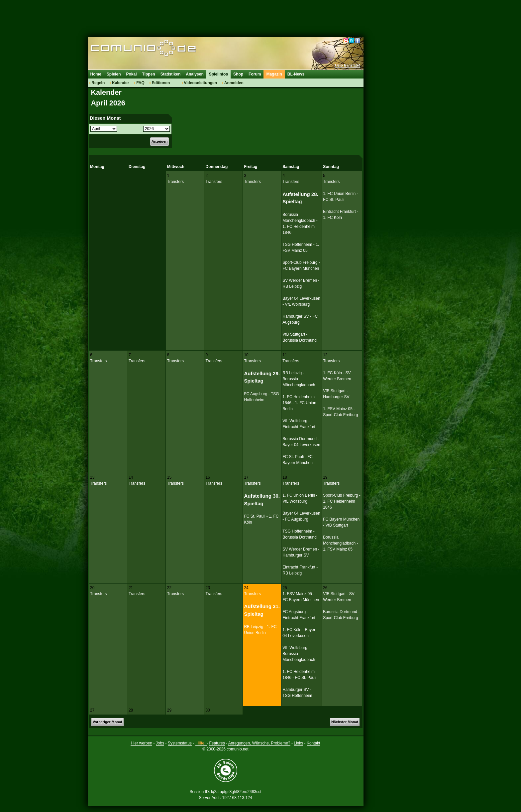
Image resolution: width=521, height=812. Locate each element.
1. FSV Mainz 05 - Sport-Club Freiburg (340, 412)
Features (217, 743)
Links (298, 743)
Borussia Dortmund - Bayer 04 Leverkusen (301, 442)
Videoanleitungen (200, 83)
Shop (238, 74)
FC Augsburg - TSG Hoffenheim (261, 397)
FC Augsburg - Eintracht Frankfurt (299, 615)
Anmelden (234, 83)
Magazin (274, 74)
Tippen (149, 74)
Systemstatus (180, 743)
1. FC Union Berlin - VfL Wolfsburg (300, 498)
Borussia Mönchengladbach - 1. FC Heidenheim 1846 (300, 224)
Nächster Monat (345, 722)
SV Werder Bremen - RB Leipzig (301, 283)
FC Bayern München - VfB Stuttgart (341, 522)
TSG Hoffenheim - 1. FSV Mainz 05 (301, 247)
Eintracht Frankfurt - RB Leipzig (300, 570)
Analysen (195, 74)
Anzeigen (159, 141)
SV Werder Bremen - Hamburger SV (301, 552)
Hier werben (141, 743)
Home (96, 74)
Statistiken (171, 74)
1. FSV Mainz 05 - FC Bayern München (301, 597)
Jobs (160, 743)
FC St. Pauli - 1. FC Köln (261, 519)
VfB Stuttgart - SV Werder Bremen (339, 597)
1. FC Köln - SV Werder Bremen (337, 376)
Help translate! (348, 65)
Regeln (98, 83)
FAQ (140, 83)
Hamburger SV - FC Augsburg (300, 319)
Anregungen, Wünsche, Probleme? (259, 743)
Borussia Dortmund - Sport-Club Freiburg (341, 615)
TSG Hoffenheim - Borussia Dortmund (300, 534)
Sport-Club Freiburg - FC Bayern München (301, 265)
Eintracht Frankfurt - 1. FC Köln (341, 215)
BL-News (296, 74)
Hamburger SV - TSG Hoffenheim (297, 693)
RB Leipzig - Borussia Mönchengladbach (299, 379)
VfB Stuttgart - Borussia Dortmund (300, 337)
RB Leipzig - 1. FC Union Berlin (260, 630)
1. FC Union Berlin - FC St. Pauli (340, 197)
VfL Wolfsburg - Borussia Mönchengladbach (299, 654)
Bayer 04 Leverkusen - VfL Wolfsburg (301, 301)
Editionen (161, 83)
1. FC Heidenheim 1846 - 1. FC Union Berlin (299, 403)
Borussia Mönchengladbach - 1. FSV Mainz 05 (340, 543)
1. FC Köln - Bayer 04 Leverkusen (299, 633)
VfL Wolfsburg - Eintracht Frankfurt (299, 424)
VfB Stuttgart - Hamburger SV (336, 394)
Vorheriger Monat (107, 722)
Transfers (175, 182)
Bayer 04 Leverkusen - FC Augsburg (301, 516)
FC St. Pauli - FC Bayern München (298, 460)
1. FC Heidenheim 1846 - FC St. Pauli (299, 675)
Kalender (120, 83)
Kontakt (313, 743)
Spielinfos (218, 74)
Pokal (132, 74)
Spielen (114, 74)
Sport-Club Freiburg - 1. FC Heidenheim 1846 (342, 501)
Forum (255, 74)
